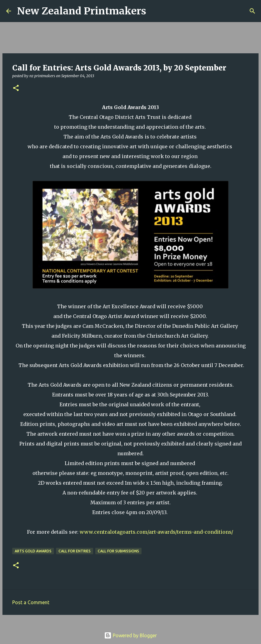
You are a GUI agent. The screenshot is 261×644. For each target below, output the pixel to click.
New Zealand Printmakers (82, 11)
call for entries (75, 551)
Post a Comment (31, 602)
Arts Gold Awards (33, 551)
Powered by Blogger (130, 635)
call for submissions (118, 551)
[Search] (155, 11)
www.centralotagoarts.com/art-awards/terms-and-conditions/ (156, 532)
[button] (16, 88)
